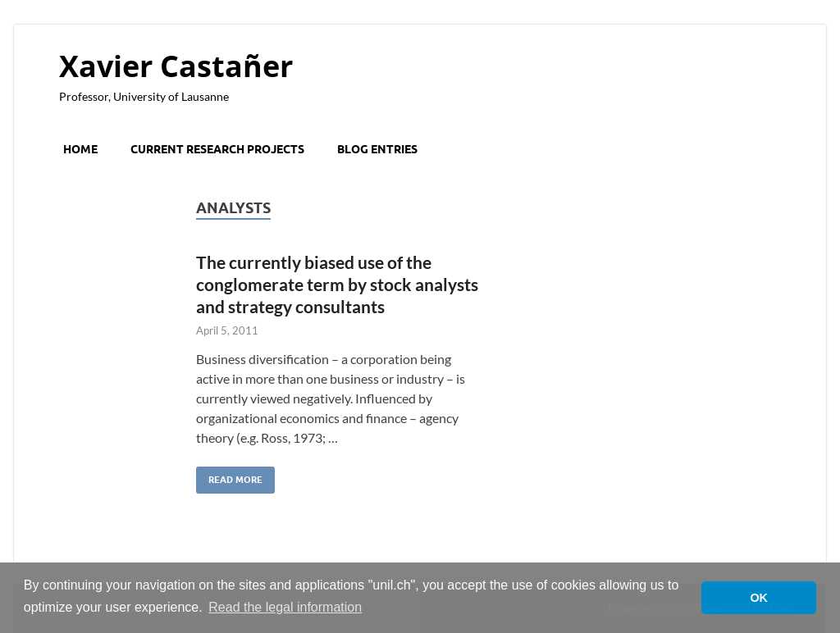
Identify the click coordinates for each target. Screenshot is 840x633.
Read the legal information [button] (285, 607)
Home (80, 149)
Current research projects (217, 149)
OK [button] (759, 598)
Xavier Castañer (176, 66)
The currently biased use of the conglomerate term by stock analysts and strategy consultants (337, 285)
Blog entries (377, 149)
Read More (229, 476)
